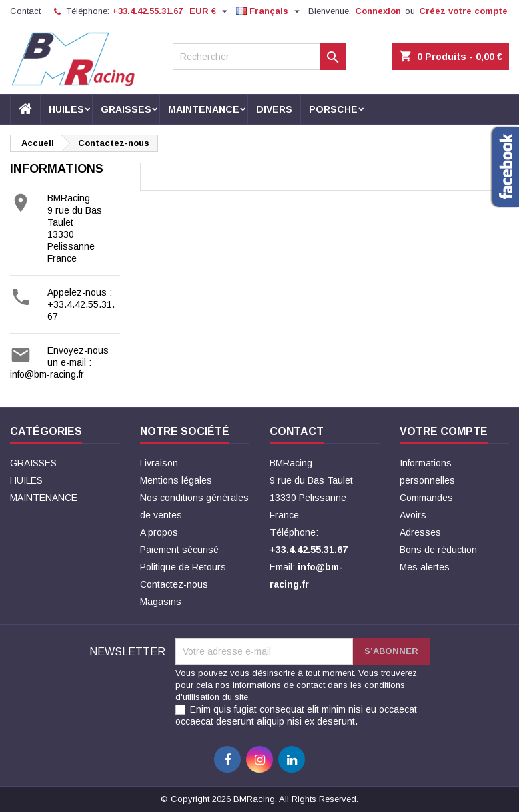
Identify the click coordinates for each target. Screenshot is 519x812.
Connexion (378, 11)
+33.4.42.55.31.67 (147, 11)
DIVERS (274, 109)
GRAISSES (126, 109)
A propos (159, 532)
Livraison (159, 463)
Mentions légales (176, 480)
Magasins (161, 602)
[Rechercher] (259, 57)
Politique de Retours (183, 567)
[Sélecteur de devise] (210, 11)
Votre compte (444, 431)
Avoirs (413, 515)
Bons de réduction (438, 550)
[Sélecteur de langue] (270, 11)
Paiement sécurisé (179, 550)
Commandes (426, 498)
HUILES (66, 109)
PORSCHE (333, 109)
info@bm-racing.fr (47, 374)
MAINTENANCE (204, 109)
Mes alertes (425, 567)
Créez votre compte (463, 11)
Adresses (420, 532)
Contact (25, 11)
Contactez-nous (174, 584)
